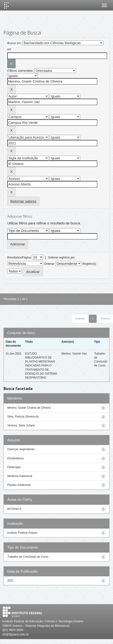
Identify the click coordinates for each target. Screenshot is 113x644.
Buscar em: (14, 43)
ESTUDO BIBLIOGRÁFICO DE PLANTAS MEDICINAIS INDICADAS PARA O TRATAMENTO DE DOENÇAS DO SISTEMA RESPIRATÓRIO (41, 366)
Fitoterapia (14, 467)
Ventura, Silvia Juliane (21, 425)
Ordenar (49, 264)
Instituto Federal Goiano (22, 533)
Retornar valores (23, 201)
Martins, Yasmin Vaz (74, 354)
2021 (10, 581)
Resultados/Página (19, 258)
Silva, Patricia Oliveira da (23, 417)
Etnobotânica (15, 458)
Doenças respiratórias (21, 449)
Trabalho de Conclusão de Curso (28, 557)
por (9, 49)
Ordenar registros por (61, 258)
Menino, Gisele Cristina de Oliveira (29, 408)
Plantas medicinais (19, 485)
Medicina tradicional (20, 476)
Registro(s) (89, 264)
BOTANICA (14, 509)
